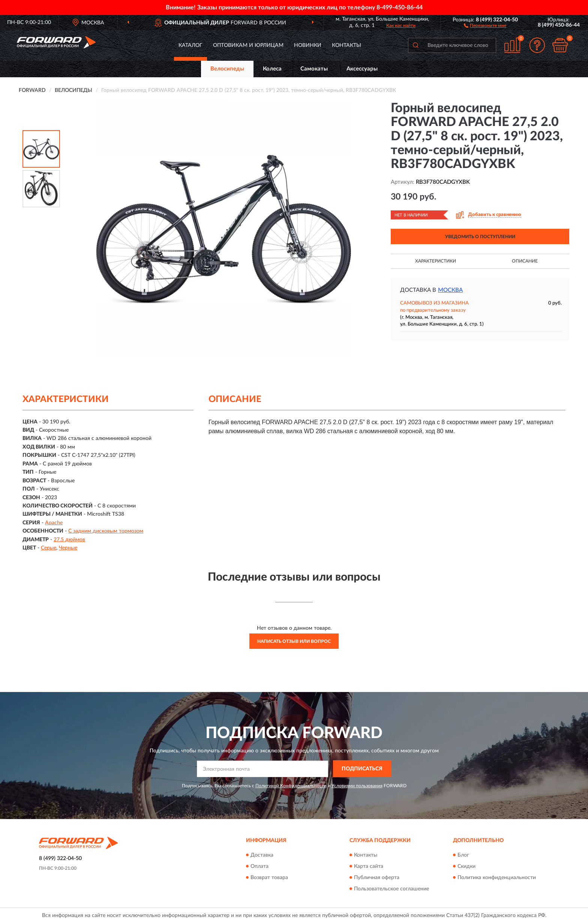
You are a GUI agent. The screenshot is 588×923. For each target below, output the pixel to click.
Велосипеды (227, 69)
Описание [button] (525, 261)
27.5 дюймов (69, 540)
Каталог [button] (190, 45)
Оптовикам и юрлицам (248, 45)
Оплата (259, 866)
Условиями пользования (357, 786)
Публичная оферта (377, 878)
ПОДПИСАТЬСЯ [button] (362, 769)
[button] (485, 25)
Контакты (346, 45)
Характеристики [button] (436, 261)
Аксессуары (362, 69)
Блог (463, 855)
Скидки (466, 866)
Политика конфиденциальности (497, 878)
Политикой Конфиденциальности (291, 786)
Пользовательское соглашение (391, 889)
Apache (54, 523)
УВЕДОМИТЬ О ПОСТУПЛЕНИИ (480, 237)
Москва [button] (450, 290)
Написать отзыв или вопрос (294, 641)
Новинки (308, 45)
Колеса (272, 69)
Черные (68, 548)
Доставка (262, 855)
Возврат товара (269, 878)
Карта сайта (369, 866)
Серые (49, 548)
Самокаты (314, 69)
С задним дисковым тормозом (106, 531)
